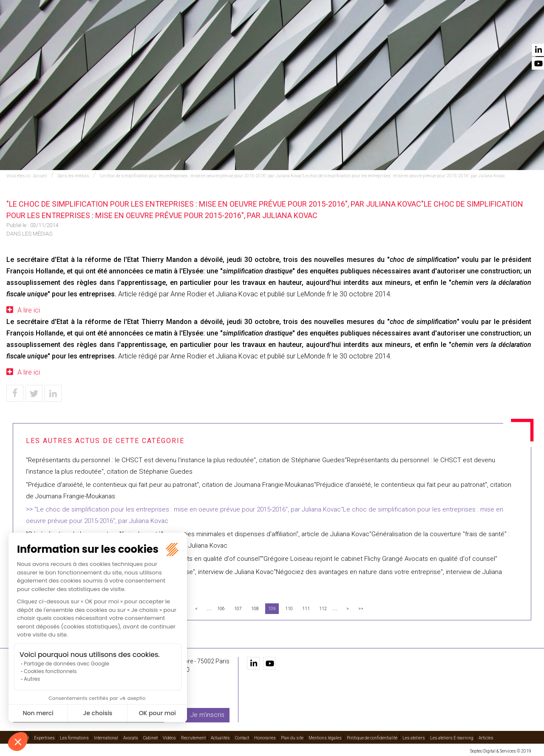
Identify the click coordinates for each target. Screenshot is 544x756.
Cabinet (356, 30)
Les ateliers (414, 738)
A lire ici (29, 310)
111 (306, 609)
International (276, 30)
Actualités (477, 30)
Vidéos (388, 30)
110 (289, 609)
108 (255, 609)
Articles (486, 738)
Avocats (321, 30)
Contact (518, 30)
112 (323, 609)
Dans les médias (73, 176)
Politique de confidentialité (372, 738)
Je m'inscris (207, 715)
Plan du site (292, 738)
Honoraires (265, 738)
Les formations (220, 30)
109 (272, 609)
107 (238, 609)
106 (221, 609)
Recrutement (429, 30)
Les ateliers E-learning (452, 738)
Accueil (130, 30)
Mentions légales (325, 738)
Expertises (169, 30)
